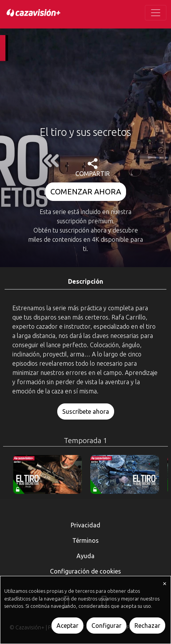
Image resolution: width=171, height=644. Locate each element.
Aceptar (67, 626)
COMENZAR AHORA (86, 192)
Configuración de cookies (85, 571)
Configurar (106, 626)
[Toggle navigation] (156, 13)
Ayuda (85, 556)
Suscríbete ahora (86, 411)
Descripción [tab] (85, 281)
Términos (85, 540)
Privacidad (85, 525)
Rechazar (147, 626)
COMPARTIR (93, 168)
